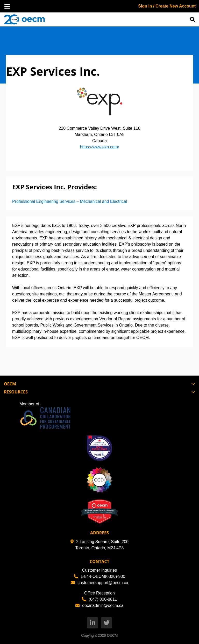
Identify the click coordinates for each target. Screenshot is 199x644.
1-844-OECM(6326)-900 (100, 576)
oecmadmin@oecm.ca (99, 605)
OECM (112, 635)
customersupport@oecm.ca (99, 583)
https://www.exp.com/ (99, 147)
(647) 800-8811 (99, 599)
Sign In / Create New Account (167, 6)
